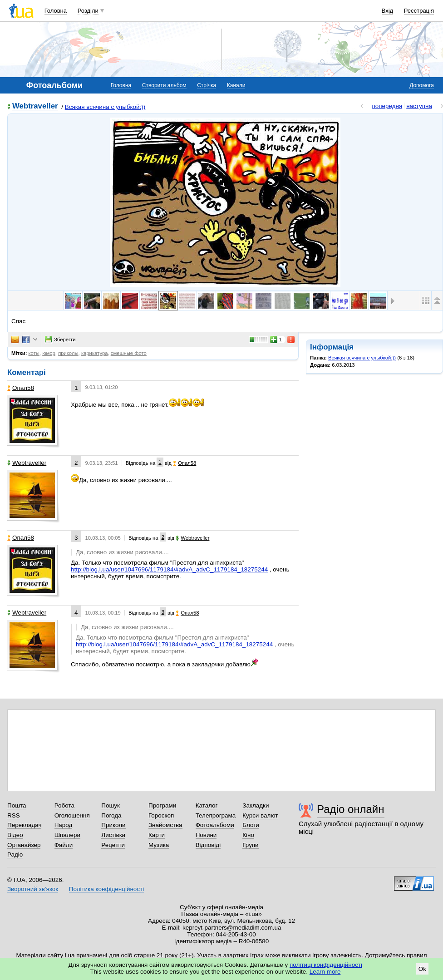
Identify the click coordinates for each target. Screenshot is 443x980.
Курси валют (260, 815)
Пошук (111, 805)
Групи (250, 845)
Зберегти (60, 340)
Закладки (256, 805)
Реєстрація (419, 11)
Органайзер (24, 845)
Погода (111, 815)
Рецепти (113, 845)
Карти (157, 835)
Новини (206, 835)
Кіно (248, 835)
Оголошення (72, 815)
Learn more (325, 972)
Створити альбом (164, 85)
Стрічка (207, 85)
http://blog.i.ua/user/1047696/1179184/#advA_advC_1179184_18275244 (169, 569)
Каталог (207, 805)
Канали (236, 85)
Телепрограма (216, 815)
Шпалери (67, 835)
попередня (387, 106)
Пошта (17, 805)
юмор (49, 353)
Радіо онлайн (351, 809)
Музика (159, 845)
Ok (422, 969)
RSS (14, 815)
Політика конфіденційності (106, 889)
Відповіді (208, 845)
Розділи (88, 11)
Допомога (422, 85)
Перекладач (24, 825)
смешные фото (129, 353)
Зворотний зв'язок (33, 889)
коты (34, 353)
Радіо (15, 854)
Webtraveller (35, 106)
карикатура (95, 353)
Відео (15, 835)
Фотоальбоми (215, 825)
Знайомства (165, 825)
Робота (64, 805)
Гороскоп (161, 815)
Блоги (251, 825)
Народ (64, 825)
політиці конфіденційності (326, 965)
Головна (56, 11)
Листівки (113, 835)
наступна (419, 106)
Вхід (388, 11)
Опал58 (21, 388)
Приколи (113, 825)
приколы (68, 353)
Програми (162, 805)
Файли (64, 845)
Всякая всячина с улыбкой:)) (105, 107)
